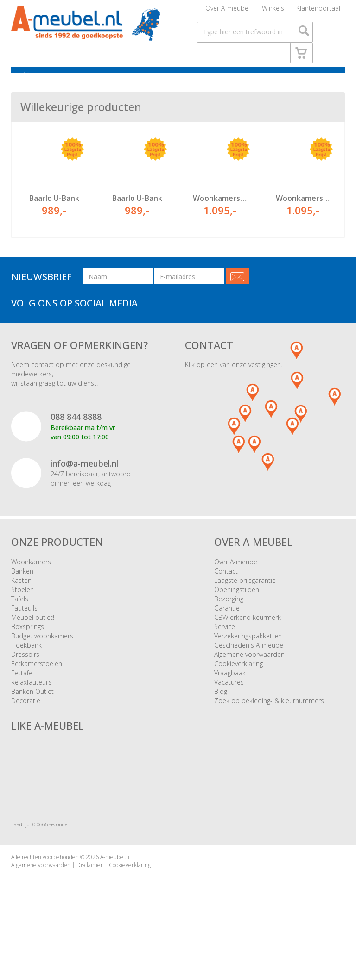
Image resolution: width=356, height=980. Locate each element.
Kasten (21, 596)
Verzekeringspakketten (248, 651)
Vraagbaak (230, 688)
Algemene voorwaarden (249, 670)
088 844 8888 (76, 432)
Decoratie (26, 716)
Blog (221, 707)
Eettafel (22, 688)
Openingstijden (237, 605)
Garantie (227, 623)
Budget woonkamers (42, 651)
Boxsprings (28, 642)
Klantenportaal (318, 11)
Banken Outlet (32, 707)
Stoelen (22, 605)
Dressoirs (25, 670)
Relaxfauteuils (32, 697)
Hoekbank (26, 660)
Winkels (273, 11)
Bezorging (229, 614)
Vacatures (229, 697)
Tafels (20, 614)
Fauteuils (24, 623)
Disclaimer (90, 881)
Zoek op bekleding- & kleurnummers (269, 716)
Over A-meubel (228, 11)
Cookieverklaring (238, 679)
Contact (226, 586)
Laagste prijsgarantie (245, 596)
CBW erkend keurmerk (248, 633)
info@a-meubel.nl (84, 479)
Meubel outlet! (33, 633)
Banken (22, 586)
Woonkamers (31, 577)
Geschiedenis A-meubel (249, 660)
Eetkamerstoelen (37, 679)
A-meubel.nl (115, 873)
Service (225, 642)
